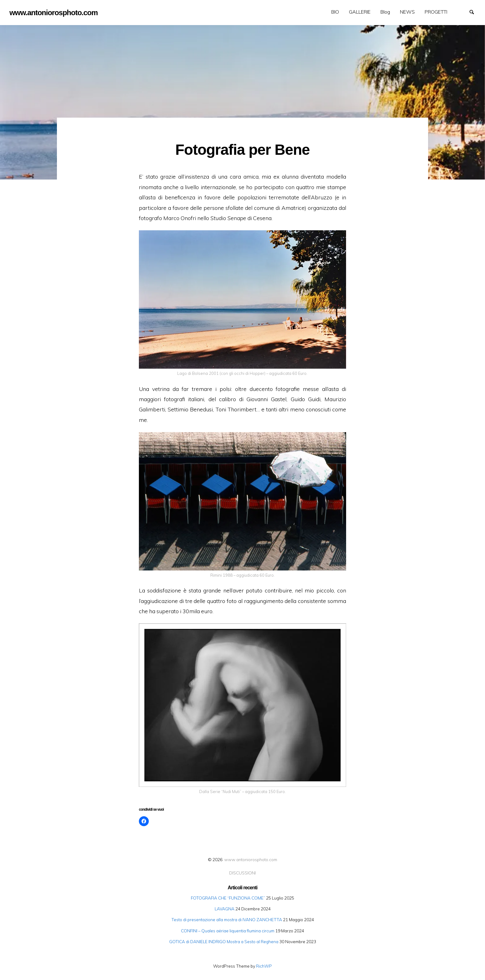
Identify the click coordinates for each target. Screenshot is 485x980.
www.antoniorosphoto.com (251, 859)
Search (474, 11)
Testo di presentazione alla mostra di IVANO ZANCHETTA (227, 919)
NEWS (407, 12)
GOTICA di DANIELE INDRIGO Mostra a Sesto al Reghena (224, 941)
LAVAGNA (225, 909)
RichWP (264, 966)
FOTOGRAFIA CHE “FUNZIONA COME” (228, 898)
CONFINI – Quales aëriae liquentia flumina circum (228, 931)
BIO (335, 12)
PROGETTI (436, 12)
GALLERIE (360, 12)
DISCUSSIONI (242, 873)
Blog (385, 12)
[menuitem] (335, 12)
